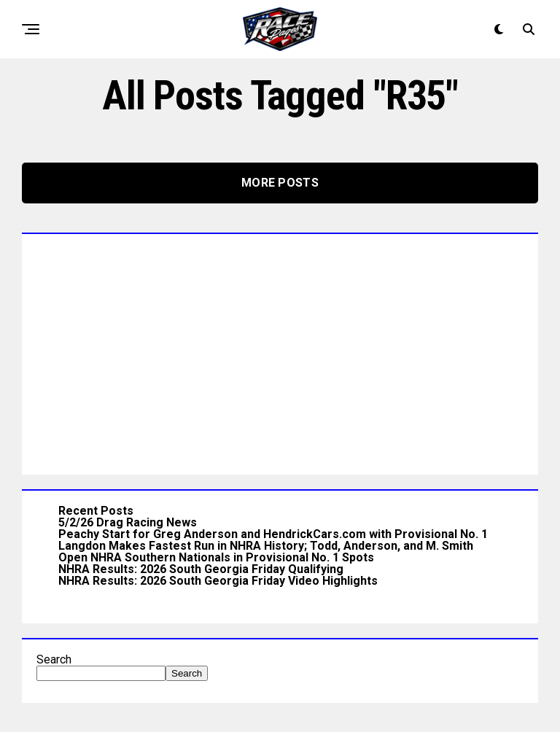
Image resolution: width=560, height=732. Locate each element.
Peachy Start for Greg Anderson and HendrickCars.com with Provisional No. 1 (273, 534)
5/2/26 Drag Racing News (128, 522)
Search (54, 659)
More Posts (280, 183)
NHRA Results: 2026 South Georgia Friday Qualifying (201, 569)
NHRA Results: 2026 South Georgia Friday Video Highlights (218, 581)
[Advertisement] (280, 351)
